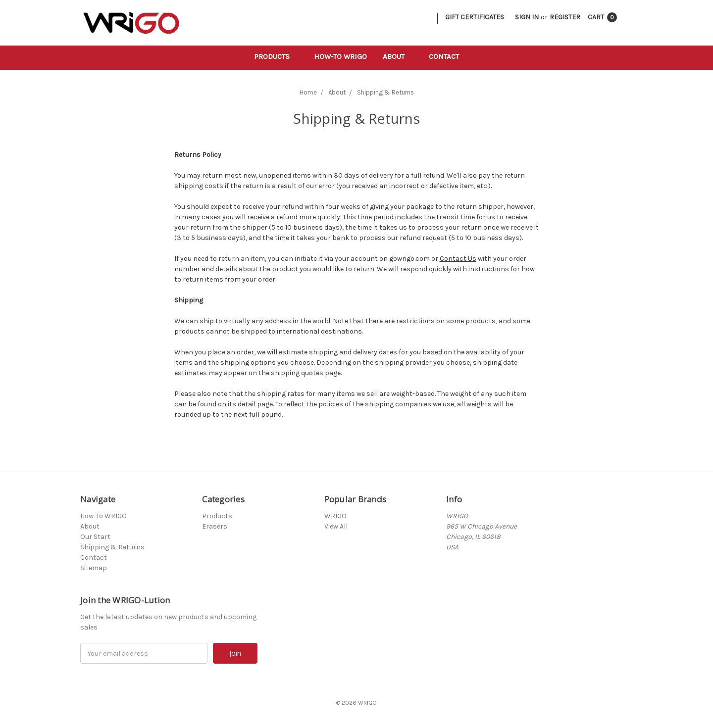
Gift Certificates (475, 17)
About (398, 56)
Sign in (527, 17)
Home (308, 92)
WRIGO (335, 516)
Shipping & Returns (385, 92)
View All (336, 526)
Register (565, 17)
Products (276, 56)
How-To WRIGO (340, 56)
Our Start (95, 537)
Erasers (215, 526)
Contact (444, 56)
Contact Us (458, 259)
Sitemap (94, 568)
